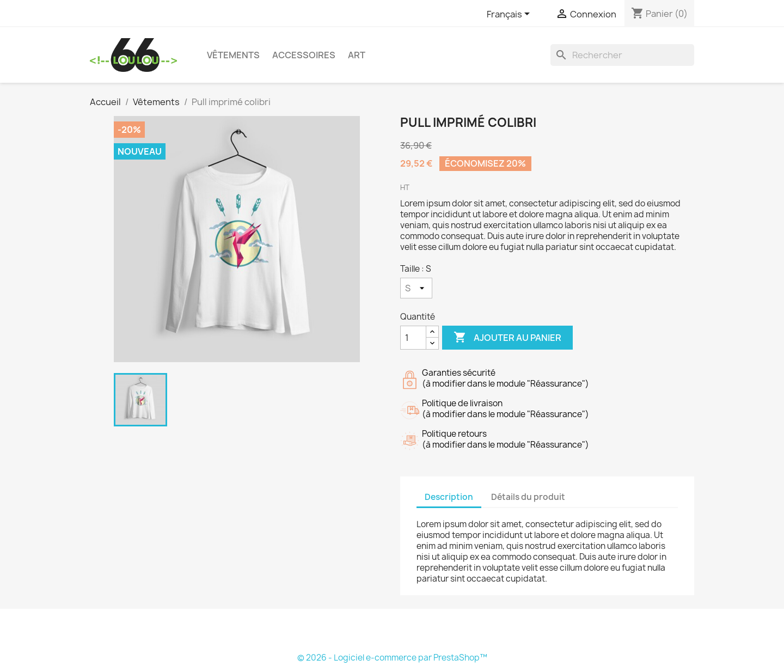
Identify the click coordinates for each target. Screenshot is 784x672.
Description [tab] (449, 497)
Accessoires (304, 55)
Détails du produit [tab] (528, 497)
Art (357, 55)
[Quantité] (413, 338)
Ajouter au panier (507, 338)
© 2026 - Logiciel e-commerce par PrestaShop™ (392, 658)
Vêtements (233, 55)
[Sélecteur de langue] (510, 15)
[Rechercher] (622, 55)
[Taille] (416, 288)
